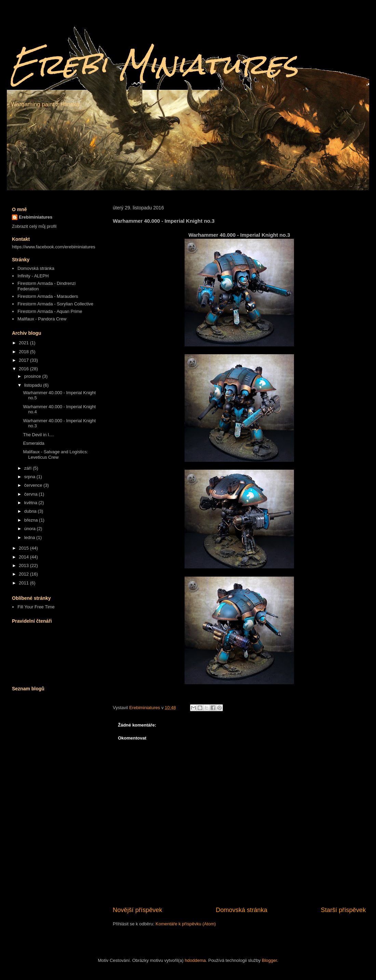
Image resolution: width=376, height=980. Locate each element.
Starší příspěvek (343, 910)
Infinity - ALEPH (33, 276)
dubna (31, 511)
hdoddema (195, 960)
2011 (24, 583)
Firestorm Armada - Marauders (48, 296)
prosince (33, 376)
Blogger (269, 960)
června (32, 494)
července (34, 485)
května (31, 503)
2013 (24, 565)
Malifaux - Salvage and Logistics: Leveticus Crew (55, 454)
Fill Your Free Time (36, 607)
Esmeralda (33, 443)
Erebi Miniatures (154, 64)
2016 (24, 369)
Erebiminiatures (36, 217)
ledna (30, 537)
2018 (24, 352)
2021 (24, 343)
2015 (24, 548)
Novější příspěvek (138, 910)
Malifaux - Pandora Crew (42, 319)
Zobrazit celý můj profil (34, 226)
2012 (24, 574)
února (31, 529)
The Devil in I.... (38, 435)
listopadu (34, 385)
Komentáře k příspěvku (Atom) (186, 924)
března (32, 520)
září (29, 468)
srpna (30, 477)
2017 (24, 360)
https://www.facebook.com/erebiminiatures (54, 247)
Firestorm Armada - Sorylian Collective (55, 304)
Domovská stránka (241, 910)
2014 (24, 557)
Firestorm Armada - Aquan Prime (50, 311)
